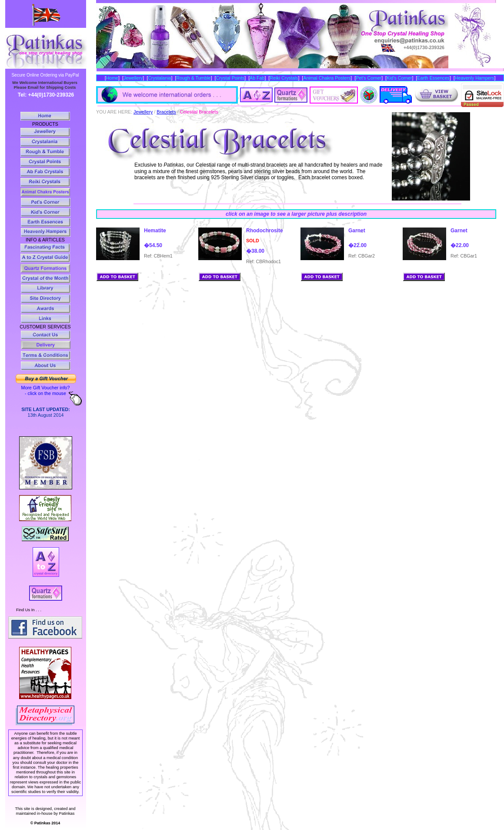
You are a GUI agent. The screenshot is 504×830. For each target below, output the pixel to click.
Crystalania (159, 78)
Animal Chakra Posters (327, 78)
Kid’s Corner (399, 78)
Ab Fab (257, 78)
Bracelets (166, 112)
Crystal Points (230, 78)
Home (112, 78)
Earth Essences (433, 78)
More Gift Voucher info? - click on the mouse (46, 390)
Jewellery (133, 78)
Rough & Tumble (193, 78)
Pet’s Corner (369, 78)
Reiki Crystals (284, 78)
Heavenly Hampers (475, 78)
